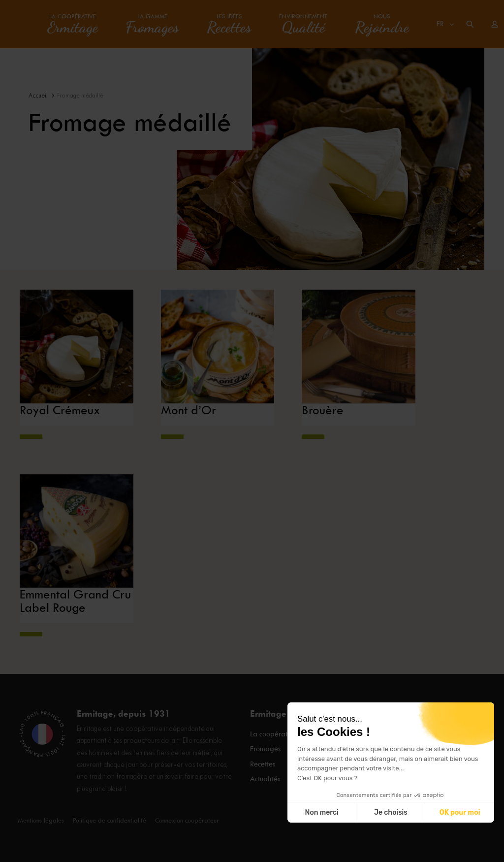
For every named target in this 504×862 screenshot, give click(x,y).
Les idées (229, 24)
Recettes (263, 762)
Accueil (38, 96)
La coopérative (73, 24)
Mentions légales (41, 820)
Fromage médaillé (80, 96)
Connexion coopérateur (187, 820)
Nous (382, 24)
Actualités (265, 775)
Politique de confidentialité (110, 820)
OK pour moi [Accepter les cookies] (460, 812)
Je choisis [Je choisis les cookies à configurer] (391, 812)
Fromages (265, 748)
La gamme (152, 24)
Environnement (303, 24)
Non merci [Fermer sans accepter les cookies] (321, 812)
